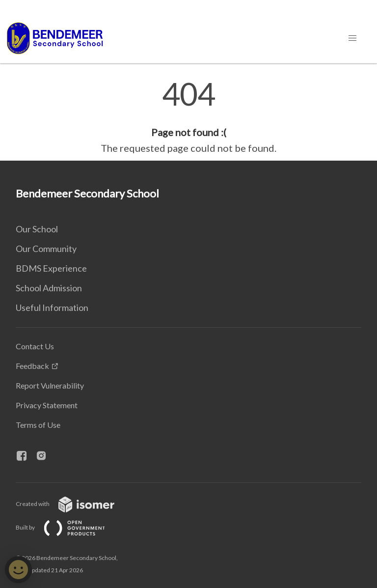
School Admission (49, 288)
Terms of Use (38, 425)
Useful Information (52, 308)
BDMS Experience (51, 268)
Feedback (32, 366)
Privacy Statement (47, 405)
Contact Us (35, 346)
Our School (37, 229)
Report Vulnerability (50, 385)
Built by (68, 527)
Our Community (46, 249)
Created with (73, 504)
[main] (188, 117)
